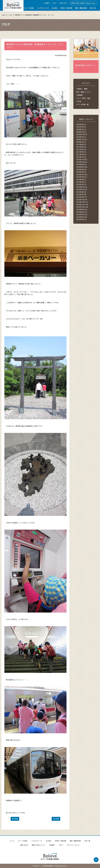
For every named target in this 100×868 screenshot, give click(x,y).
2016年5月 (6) (81, 169)
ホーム (12, 841)
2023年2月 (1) (81, 127)
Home (4, 15)
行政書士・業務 (82, 89)
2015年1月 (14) (82, 199)
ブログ (54, 3)
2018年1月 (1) (81, 142)
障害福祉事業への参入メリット (85, 66)
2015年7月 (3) (81, 184)
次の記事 (56, 819)
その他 (79, 101)
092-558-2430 (78, 3)
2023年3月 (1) (81, 124)
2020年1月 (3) (81, 132)
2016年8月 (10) (82, 167)
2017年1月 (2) (81, 157)
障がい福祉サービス (83, 92)
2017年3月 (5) (81, 154)
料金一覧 (93, 8)
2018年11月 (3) (82, 139)
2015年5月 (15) (82, 189)
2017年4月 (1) (81, 152)
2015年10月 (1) (82, 177)
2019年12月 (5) (82, 134)
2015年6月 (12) (82, 187)
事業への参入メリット (39, 845)
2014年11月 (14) (82, 204)
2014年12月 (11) (82, 202)
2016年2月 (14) (82, 174)
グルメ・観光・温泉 (83, 98)
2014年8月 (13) (82, 212)
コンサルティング (43, 8)
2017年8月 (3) (81, 144)
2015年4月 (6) (81, 192)
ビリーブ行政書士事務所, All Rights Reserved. (52, 866)
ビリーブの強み (23, 841)
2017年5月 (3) (81, 149)
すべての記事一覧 (82, 104)
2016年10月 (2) (82, 162)
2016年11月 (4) (82, 159)
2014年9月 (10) (82, 209)
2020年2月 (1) (81, 129)
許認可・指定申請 (66, 8)
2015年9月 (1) (81, 179)
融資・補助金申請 (81, 8)
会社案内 (47, 3)
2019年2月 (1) (81, 137)
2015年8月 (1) (81, 182)
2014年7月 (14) (82, 214)
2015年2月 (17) (82, 197)
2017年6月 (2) (81, 147)
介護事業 (79, 95)
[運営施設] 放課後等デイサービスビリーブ (86, 48)
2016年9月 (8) (81, 164)
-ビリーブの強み (29, 8)
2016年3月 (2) (81, 172)
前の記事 (15, 819)
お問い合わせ (63, 3)
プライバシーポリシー (73, 845)
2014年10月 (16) (82, 207)
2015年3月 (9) (81, 194)
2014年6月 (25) (82, 217)
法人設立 (55, 8)
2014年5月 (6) (81, 219)
